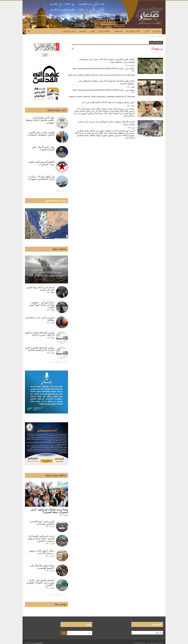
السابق (65, 191)
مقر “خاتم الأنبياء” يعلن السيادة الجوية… (43, 148)
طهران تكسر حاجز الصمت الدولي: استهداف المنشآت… (40, 134)
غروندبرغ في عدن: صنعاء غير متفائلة (40, 319)
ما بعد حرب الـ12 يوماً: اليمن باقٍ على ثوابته (40, 288)
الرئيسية (157, 31)
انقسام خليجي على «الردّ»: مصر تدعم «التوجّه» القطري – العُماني (40, 583)
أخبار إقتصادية (133, 31)
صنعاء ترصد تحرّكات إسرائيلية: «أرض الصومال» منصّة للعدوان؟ (49, 511)
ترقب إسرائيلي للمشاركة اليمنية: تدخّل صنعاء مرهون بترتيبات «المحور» (41, 538)
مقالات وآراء (104, 31)
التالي (58, 191)
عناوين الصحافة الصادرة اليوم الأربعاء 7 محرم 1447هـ (40, 334)
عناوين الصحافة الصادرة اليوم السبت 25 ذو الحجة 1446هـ (40, 349)
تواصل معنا (60, 604)
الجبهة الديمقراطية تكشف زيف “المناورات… (41, 163)
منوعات (82, 31)
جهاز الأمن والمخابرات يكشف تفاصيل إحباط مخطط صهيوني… (40, 120)
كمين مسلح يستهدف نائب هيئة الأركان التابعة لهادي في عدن (108, 102)
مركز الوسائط (69, 31)
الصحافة (119, 31)
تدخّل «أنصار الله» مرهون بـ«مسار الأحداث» (42, 552)
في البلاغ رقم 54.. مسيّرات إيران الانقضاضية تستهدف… (41, 178)
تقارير (92, 31)
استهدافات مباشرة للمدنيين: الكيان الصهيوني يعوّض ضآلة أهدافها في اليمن (47, 274)
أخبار (147, 31)
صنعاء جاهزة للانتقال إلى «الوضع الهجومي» (42, 567)
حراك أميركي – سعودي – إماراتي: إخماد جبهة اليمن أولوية (42, 305)
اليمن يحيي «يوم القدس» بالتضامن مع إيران (42, 523)
